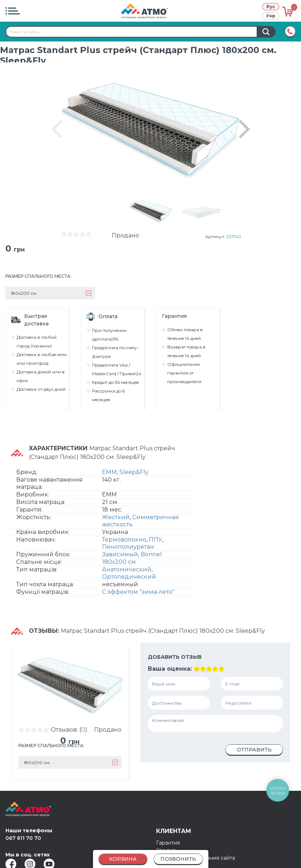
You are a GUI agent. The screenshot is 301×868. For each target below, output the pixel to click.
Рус (271, 7)
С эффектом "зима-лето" (138, 592)
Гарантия (168, 843)
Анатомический (127, 569)
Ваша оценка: (170, 669)
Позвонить (178, 859)
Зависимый (120, 554)
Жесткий (116, 517)
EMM (109, 472)
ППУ (156, 540)
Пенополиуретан (128, 547)
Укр (271, 16)
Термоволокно (124, 540)
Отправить (254, 750)
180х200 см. (119, 562)
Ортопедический (129, 577)
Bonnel (151, 554)
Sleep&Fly (134, 472)
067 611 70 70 (23, 838)
